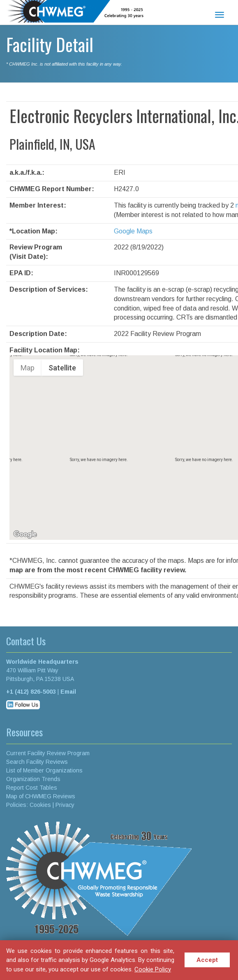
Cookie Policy (153, 969)
